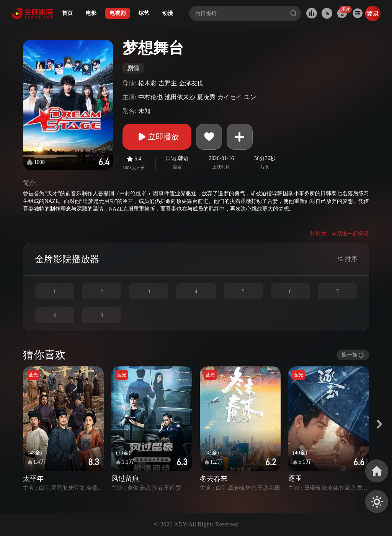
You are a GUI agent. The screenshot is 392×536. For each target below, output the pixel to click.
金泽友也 (191, 83)
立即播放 (157, 137)
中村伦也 (150, 97)
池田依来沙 (180, 97)
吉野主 (168, 83)
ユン (250, 97)
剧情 (133, 68)
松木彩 (147, 83)
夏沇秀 (206, 97)
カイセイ (230, 97)
